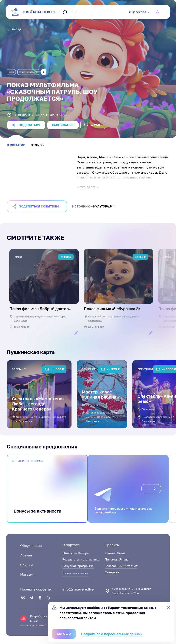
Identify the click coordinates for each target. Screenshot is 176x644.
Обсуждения (31, 546)
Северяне (112, 572)
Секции (26, 565)
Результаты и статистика (81, 559)
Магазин (27, 574)
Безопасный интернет (121, 566)
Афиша (26, 555)
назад (14, 29)
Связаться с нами (75, 573)
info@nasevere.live (78, 589)
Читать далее (88, 187)
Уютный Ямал (115, 553)
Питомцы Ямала (117, 559)
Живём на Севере (76, 553)
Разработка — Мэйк (40, 619)
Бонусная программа (78, 566)
